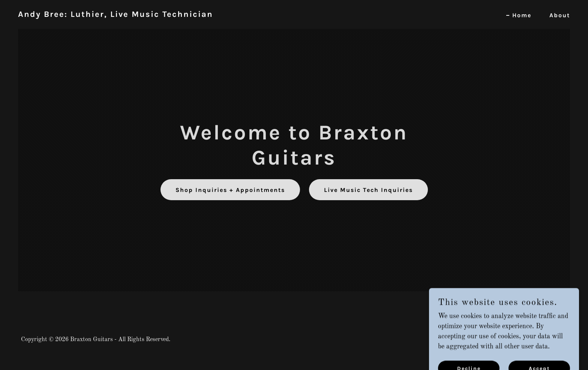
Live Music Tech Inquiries (368, 190)
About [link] (560, 15)
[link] (115, 15)
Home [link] (522, 15)
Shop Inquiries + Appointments (230, 190)
